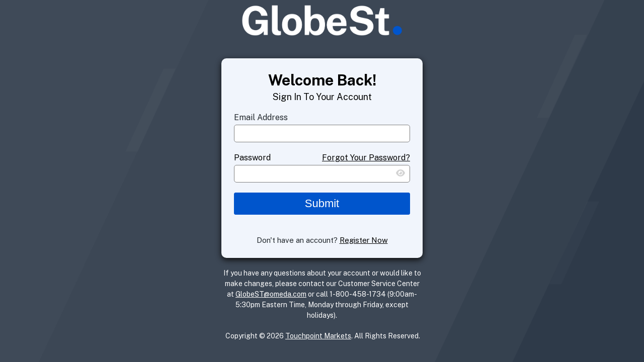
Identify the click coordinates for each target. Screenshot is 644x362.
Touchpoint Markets (318, 336)
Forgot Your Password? (366, 158)
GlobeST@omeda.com (271, 294)
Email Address (261, 117)
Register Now (364, 240)
